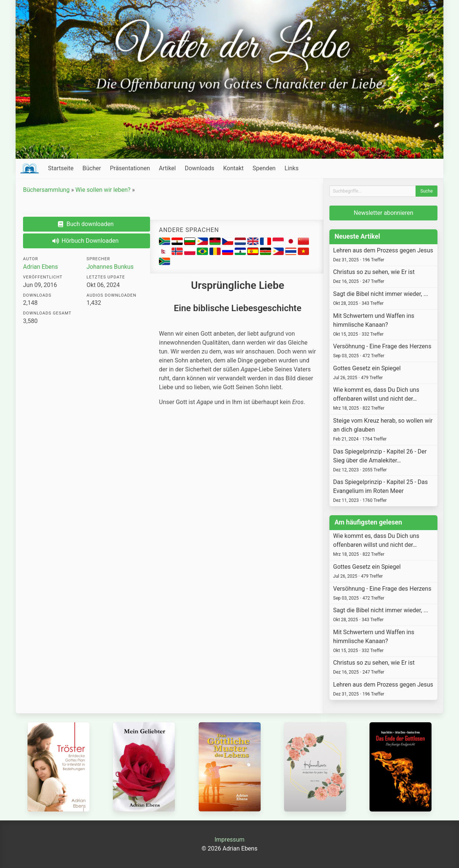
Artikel (167, 168)
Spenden (264, 168)
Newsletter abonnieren (384, 213)
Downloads (199, 168)
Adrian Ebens (40, 267)
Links (292, 168)
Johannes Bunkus (110, 267)
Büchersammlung (46, 190)
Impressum (230, 840)
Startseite (61, 168)
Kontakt (233, 168)
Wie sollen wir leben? (103, 190)
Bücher (92, 168)
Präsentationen (130, 168)
